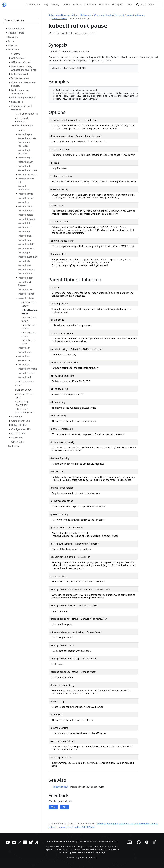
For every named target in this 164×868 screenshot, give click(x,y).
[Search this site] (148, 4)
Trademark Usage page (95, 852)
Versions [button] (103, 4)
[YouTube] (8, 842)
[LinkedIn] (25, 842)
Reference (86, 15)
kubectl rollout (59, 18)
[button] (118, 4)
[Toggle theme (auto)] (130, 4)
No (65, 807)
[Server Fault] (20, 842)
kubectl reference (136, 15)
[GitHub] (139, 842)
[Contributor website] (130, 842)
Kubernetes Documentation (63, 15)
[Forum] (14, 842)
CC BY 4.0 (114, 841)
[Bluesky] (31, 842)
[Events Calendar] (155, 842)
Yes (53, 807)
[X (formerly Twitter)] (37, 842)
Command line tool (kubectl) (109, 15)
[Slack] (147, 842)
